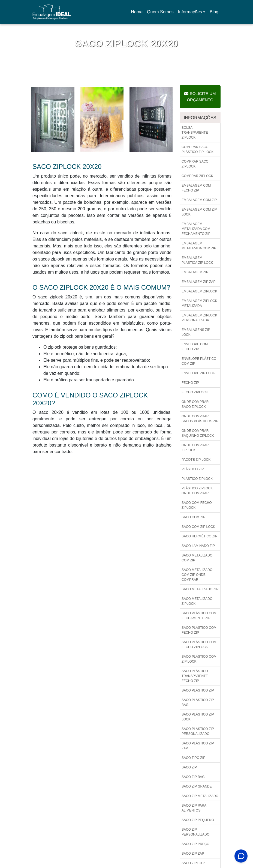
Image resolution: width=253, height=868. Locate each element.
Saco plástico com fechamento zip (199, 616)
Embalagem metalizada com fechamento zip (196, 229)
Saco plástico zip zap (198, 746)
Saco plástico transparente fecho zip (195, 676)
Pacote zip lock (196, 460)
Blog (214, 12)
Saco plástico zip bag (198, 702)
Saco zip (189, 767)
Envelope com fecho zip (195, 347)
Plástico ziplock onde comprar (197, 491)
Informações (190, 12)
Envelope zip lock (198, 373)
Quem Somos (160, 12)
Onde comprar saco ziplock (195, 404)
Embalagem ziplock (199, 291)
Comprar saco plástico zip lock (198, 149)
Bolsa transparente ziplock (195, 133)
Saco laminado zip (198, 546)
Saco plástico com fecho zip (199, 630)
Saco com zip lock (198, 527)
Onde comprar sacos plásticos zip (200, 419)
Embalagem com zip (199, 200)
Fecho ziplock (195, 392)
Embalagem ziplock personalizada (199, 318)
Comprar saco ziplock (195, 164)
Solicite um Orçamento (200, 97)
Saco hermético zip (199, 536)
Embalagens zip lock (196, 332)
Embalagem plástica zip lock (197, 260)
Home (138, 14)
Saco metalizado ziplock (197, 601)
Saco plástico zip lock (198, 717)
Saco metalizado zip (200, 589)
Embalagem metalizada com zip (199, 246)
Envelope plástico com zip (199, 361)
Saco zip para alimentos (194, 808)
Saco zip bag (193, 777)
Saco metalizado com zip (197, 558)
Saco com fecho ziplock (197, 505)
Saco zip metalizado (200, 796)
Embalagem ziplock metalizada (199, 303)
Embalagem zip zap (198, 282)
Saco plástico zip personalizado (198, 731)
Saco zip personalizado (195, 832)
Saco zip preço (195, 844)
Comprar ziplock (197, 176)
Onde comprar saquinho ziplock (198, 433)
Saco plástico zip (198, 690)
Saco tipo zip (193, 758)
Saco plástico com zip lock (199, 659)
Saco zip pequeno (198, 820)
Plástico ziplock (197, 479)
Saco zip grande (197, 786)
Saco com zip (193, 517)
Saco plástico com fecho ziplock (199, 645)
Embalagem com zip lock (199, 212)
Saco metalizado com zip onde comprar (197, 575)
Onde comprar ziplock (195, 448)
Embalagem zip (195, 272)
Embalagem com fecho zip (196, 188)
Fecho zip (190, 383)
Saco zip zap (193, 854)
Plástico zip (193, 469)
